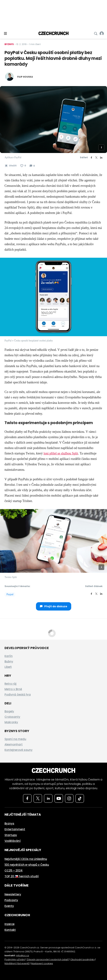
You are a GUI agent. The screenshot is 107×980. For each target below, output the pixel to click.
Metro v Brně (13, 689)
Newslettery (13, 894)
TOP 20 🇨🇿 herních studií (22, 876)
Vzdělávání (13, 841)
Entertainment (15, 829)
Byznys (9, 44)
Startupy (11, 835)
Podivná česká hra (18, 695)
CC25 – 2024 (14, 870)
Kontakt (10, 930)
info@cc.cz (23, 955)
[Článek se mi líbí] (23, 166)
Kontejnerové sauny (19, 750)
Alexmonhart (14, 744)
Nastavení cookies (42, 963)
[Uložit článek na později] (11, 166)
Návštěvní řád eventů (17, 963)
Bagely (9, 711)
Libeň (8, 667)
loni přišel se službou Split (61, 453)
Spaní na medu (15, 739)
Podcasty (11, 900)
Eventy (9, 906)
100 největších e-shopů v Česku (27, 865)
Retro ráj (10, 684)
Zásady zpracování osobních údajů (48, 959)
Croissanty (12, 717)
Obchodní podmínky (83, 959)
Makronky (11, 722)
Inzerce (9, 924)
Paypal (10, 594)
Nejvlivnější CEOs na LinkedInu (26, 859)
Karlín (9, 656)
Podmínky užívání (15, 959)
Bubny (9, 661)
